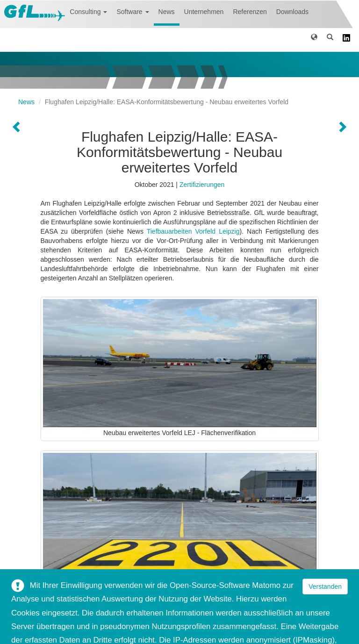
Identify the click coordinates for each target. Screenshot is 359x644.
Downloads (292, 12)
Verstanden (325, 587)
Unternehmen (204, 12)
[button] (314, 39)
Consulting (88, 12)
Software (133, 12)
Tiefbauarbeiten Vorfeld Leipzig (193, 231)
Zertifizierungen (202, 185)
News (167, 12)
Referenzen (250, 12)
